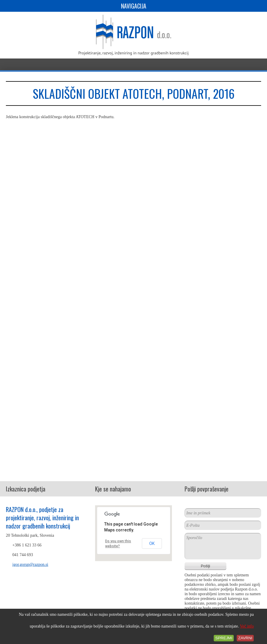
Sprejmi (224, 638)
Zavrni (245, 638)
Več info (247, 626)
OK (152, 543)
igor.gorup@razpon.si (30, 564)
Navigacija (134, 6)
